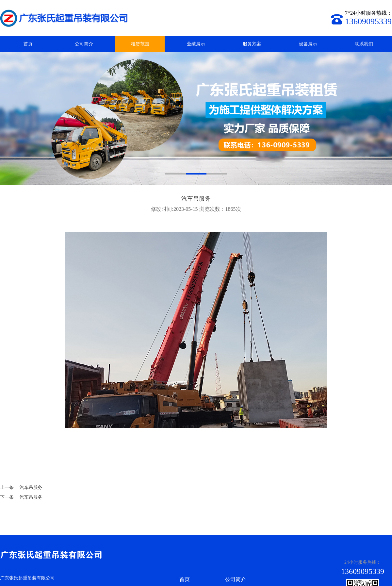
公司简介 (84, 44)
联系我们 (364, 44)
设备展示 (308, 44)
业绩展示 (196, 44)
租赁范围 (140, 44)
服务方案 (252, 44)
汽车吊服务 (31, 487)
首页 (28, 44)
